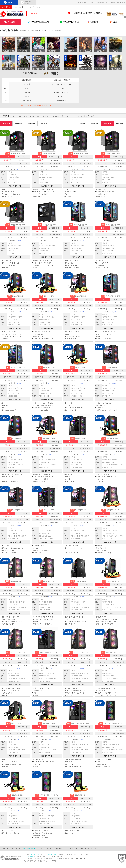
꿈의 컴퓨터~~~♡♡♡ (104, 553)
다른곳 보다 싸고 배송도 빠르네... (44, 408)
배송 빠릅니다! (101, 546)
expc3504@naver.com (56, 861)
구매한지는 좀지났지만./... (73, 831)
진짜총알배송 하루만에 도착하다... (107, 410)
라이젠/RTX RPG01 (113, 439)
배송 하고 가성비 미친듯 (41, 550)
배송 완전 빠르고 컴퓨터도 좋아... (44, 619)
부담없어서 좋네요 (102, 189)
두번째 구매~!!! (101, 196)
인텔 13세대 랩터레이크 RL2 (81, 724)
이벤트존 (89, 13)
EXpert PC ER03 (81, 367)
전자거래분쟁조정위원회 (88, 848)
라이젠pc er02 (69, 481)
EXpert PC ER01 (81, 296)
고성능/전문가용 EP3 (81, 225)
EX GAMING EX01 (49, 367)
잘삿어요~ (68, 194)
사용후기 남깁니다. (8, 831)
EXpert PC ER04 (49, 296)
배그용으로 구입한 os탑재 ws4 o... (76, 622)
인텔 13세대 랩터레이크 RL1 (49, 652)
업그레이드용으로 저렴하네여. (74, 408)
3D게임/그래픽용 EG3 (81, 154)
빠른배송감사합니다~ (71, 260)
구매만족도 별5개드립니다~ (11, 265)
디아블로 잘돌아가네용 (9, 553)
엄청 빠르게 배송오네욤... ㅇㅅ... (12, 764)
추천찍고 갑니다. (39, 553)
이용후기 (36, 695)
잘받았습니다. (38, 690)
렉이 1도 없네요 (101, 550)
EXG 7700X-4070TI (18, 724)
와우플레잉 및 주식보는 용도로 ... (44, 189)
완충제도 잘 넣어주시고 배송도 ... (107, 192)
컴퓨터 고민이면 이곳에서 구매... (107, 695)
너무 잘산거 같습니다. (72, 688)
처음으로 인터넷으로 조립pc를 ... (12, 548)
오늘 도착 (36, 548)
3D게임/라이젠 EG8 (49, 154)
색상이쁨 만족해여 (7, 477)
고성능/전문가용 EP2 (113, 225)
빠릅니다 (4, 189)
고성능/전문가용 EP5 (113, 296)
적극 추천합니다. (102, 479)
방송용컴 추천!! (101, 690)
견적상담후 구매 (101, 617)
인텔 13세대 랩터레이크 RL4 (49, 795)
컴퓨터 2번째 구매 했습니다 (42, 194)
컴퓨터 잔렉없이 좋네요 (41, 410)
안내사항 (6, 7)
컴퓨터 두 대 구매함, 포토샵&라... (107, 332)
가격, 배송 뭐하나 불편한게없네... (44, 624)
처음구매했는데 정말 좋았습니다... (13, 833)
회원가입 (86, 3)
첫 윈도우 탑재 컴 (70, 339)
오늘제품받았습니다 (8, 624)
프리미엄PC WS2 (18, 510)
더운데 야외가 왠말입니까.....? (74, 690)
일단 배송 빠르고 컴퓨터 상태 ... (44, 260)
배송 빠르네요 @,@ (8, 192)
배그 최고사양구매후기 (40, 831)
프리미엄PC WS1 (18, 439)
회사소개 (6, 848)
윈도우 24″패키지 (23, 163)
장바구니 (94, 3)
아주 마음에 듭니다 (39, 546)
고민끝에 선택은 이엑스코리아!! (43, 833)
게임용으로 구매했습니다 (10, 762)
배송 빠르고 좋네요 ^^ (9, 410)
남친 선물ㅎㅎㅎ (38, 334)
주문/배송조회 (103, 3)
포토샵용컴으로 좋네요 (72, 546)
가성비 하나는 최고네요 (72, 267)
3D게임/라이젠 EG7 (49, 225)
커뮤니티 (79, 13)
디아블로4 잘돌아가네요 (104, 403)
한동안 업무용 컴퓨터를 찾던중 (11, 334)
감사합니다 (37, 766)
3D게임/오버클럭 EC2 (18, 581)
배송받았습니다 (38, 759)
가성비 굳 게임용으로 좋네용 (74, 617)
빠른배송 (4, 759)
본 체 (8, 157)
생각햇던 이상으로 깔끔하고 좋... (75, 693)
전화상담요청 (121, 3)
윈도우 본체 (8, 163)
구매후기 (4, 479)
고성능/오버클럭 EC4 (81, 652)
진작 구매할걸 (69, 263)
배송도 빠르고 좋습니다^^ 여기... (107, 688)
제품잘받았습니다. (70, 410)
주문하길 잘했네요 (7, 693)
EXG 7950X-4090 (81, 795)
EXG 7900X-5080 (18, 795)
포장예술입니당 (6, 339)
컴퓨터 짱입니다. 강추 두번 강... (12, 690)
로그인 (80, 3)
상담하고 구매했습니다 (9, 332)
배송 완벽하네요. (7, 196)
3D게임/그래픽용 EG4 (18, 225)
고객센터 (112, 3)
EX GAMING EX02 (113, 367)
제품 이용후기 (15, 186)
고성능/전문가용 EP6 (18, 367)
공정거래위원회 (61, 848)
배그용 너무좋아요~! (103, 267)
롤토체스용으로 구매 (103, 263)
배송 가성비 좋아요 (102, 194)
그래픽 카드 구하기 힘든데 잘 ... (44, 332)
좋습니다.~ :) (69, 764)
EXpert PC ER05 (18, 296)
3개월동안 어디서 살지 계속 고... (44, 405)
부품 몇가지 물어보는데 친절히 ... (12, 336)
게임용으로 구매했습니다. (73, 766)
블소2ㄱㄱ (99, 336)
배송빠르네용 (100, 260)
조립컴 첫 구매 (69, 619)
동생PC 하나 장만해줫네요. (42, 838)
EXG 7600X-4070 (113, 581)
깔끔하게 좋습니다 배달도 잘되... (107, 477)
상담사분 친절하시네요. (9, 619)
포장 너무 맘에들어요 (103, 766)
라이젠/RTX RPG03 (49, 439)
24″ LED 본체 (118, 584)
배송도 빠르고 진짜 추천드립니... (12, 688)
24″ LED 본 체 (23, 157)
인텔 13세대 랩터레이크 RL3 (113, 724)
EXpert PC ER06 (49, 510)
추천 (34, 693)
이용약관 (50, 848)
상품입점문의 (16, 848)
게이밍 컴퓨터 (69, 762)
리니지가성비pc (38, 336)
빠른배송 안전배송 (39, 835)
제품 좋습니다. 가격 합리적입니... (13, 474)
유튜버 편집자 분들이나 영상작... (75, 759)
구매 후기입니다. (39, 764)
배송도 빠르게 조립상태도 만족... (44, 617)
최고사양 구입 (69, 833)
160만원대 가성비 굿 (103, 405)
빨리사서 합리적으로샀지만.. (105, 624)
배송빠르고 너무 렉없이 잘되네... (12, 481)
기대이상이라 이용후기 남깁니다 (75, 548)
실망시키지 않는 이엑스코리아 (11, 617)
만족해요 (4, 408)
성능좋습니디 (100, 481)
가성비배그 (100, 408)
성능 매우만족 (69, 196)
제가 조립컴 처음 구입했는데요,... (44, 477)
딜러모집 (99, 13)
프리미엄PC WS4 (81, 581)
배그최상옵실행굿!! (102, 764)
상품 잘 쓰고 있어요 (71, 265)
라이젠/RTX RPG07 (49, 724)
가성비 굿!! (5, 766)
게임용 (4, 403)
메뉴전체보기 (10, 22)
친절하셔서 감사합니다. (104, 339)
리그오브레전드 (6, 260)
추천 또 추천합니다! (102, 474)
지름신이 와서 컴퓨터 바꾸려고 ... (107, 693)
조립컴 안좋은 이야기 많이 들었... (107, 622)
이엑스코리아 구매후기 (40, 479)
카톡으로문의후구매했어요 (42, 474)
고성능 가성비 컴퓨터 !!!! (104, 759)
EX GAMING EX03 (49, 581)
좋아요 (67, 334)
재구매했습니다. (7, 267)
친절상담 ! (36, 622)
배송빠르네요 (100, 265)
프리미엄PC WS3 (81, 510)
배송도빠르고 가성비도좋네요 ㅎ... (44, 192)
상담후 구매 (68, 403)
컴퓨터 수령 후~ (70, 695)
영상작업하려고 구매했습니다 (43, 688)
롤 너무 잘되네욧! (70, 192)
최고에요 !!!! (5, 695)
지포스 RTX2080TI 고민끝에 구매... (45, 762)
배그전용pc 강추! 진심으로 (73, 336)
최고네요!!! (5, 405)
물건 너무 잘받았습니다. (72, 332)
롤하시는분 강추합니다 (103, 334)
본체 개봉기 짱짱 (70, 479)
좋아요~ (67, 405)
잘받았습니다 (69, 477)
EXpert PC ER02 (81, 439)
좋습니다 (67, 189)
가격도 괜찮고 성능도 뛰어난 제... (12, 622)
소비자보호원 (73, 848)
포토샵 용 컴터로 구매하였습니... (75, 553)
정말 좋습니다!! (69, 474)
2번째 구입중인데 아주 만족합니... (107, 619)
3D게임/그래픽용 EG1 (113, 154)
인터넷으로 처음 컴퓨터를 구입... (44, 265)
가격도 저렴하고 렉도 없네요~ (43, 263)
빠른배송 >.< (37, 267)
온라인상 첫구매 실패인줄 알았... (44, 339)
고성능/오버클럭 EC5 (18, 652)
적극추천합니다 (6, 546)
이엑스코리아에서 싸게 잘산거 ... (12, 263)
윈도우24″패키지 (86, 163)
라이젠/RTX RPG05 (113, 510)
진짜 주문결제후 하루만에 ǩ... (11, 194)
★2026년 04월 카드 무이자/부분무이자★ (27, 7)
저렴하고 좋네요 (70, 624)
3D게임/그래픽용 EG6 (18, 154)
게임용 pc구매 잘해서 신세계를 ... (44, 403)
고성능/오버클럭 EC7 (113, 652)
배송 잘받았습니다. (39, 481)
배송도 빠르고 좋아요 (40, 196)
